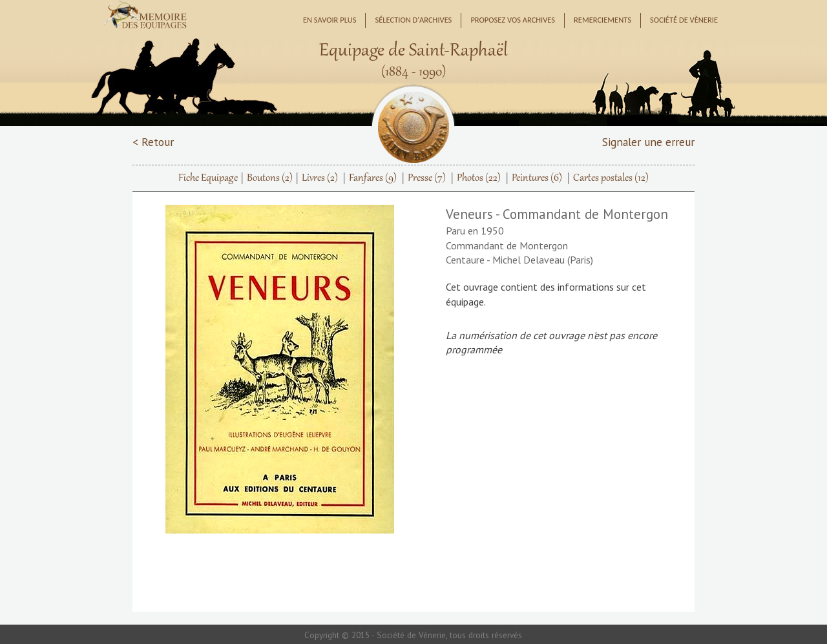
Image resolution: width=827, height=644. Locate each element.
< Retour (153, 142)
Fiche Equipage (208, 178)
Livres (320, 178)
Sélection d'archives (413, 20)
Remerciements (602, 20)
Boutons (270, 178)
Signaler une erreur (648, 142)
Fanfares (373, 178)
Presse (427, 178)
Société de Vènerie (684, 20)
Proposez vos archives (513, 20)
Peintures (537, 178)
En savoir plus (330, 20)
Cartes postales (611, 178)
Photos (479, 178)
